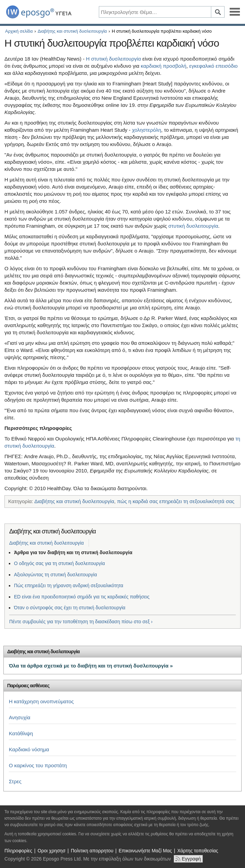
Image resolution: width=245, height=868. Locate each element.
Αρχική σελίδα (19, 31)
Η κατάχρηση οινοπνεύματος (41, 701)
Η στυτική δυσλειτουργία (113, 59)
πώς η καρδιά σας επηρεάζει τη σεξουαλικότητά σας (175, 501)
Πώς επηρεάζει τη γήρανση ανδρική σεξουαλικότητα (69, 585)
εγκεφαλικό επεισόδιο (213, 66)
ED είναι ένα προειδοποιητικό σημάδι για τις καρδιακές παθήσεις (82, 597)
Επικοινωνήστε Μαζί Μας (145, 851)
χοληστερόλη (147, 130)
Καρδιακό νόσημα (29, 749)
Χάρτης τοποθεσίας (198, 851)
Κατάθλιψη (21, 733)
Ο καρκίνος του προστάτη (38, 765)
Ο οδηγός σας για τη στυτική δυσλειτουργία (59, 563)
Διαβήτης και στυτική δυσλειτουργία (72, 31)
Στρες (15, 781)
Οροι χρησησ (51, 851)
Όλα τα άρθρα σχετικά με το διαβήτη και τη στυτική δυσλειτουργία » (91, 666)
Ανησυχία (20, 717)
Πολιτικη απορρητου (92, 851)
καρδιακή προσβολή (164, 66)
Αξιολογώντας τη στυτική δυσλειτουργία (56, 575)
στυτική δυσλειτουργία (193, 226)
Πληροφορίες (18, 851)
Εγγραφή (191, 859)
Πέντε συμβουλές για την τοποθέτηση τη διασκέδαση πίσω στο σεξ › (81, 622)
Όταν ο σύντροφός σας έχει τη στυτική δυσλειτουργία (70, 608)
